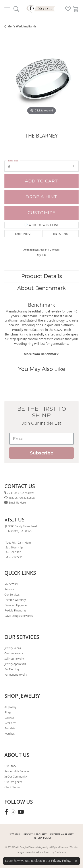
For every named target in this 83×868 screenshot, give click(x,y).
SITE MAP (15, 834)
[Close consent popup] (76, 861)
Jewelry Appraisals (15, 664)
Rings (8, 712)
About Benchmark (41, 288)
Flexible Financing (15, 610)
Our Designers (13, 782)
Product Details (42, 276)
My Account (11, 584)
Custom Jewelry (14, 653)
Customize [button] (42, 213)
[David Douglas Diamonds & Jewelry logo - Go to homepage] (42, 9)
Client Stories (12, 787)
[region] (41, 79)
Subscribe (42, 453)
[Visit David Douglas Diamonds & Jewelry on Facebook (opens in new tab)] (6, 812)
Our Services (12, 595)
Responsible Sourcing (17, 771)
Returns (61, 234)
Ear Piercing (12, 669)
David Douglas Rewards (19, 616)
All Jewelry (10, 707)
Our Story (10, 766)
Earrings (9, 718)
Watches (10, 734)
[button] (16, 9)
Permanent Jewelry (16, 675)
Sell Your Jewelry (14, 659)
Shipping (23, 234)
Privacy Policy (61, 861)
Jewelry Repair (13, 648)
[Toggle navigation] (7, 9)
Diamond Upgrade (16, 605)
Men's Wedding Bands (22, 26)
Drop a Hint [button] (41, 197)
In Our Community (16, 777)
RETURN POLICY (42, 838)
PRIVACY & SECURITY (35, 834)
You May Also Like (42, 369)
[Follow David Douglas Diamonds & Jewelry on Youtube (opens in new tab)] (21, 812)
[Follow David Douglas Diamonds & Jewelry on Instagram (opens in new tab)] (13, 812)
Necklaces (10, 723)
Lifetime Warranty (15, 600)
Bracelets (10, 728)
